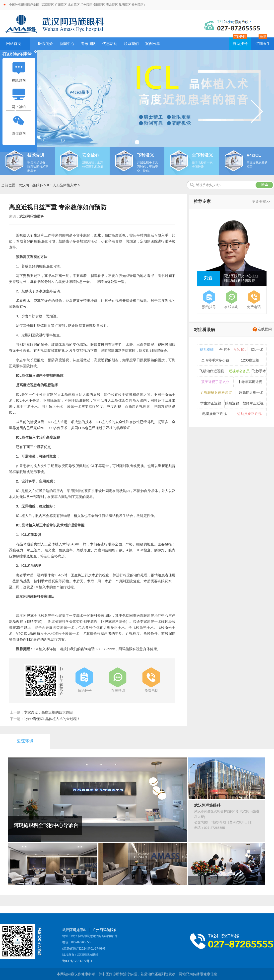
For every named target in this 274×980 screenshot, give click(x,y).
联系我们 (131, 44)
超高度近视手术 (251, 392)
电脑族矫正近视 (214, 414)
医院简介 (46, 44)
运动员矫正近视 (249, 414)
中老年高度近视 (250, 382)
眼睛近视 (232, 403)
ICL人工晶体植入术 (62, 185)
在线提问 (265, 329)
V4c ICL (240, 350)
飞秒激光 (145, 155)
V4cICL (254, 155)
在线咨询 (19, 80)
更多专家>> (261, 202)
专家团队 (88, 44)
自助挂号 (240, 44)
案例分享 (153, 44)
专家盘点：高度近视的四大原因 (48, 712)
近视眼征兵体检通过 (216, 392)
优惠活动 (110, 44)
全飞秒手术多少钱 (215, 360)
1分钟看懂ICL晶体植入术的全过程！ (52, 719)
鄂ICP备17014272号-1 (77, 961)
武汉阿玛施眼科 (31, 185)
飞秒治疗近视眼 (212, 371)
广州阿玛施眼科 (105, 930)
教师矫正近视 (253, 403)
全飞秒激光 (202, 155)
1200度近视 (250, 360)
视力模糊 (206, 350)
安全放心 (91, 155)
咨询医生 (263, 44)
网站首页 (14, 44)
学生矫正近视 (211, 403)
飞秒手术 (259, 371)
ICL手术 (257, 350)
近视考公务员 (239, 371)
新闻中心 (67, 44)
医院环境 (25, 741)
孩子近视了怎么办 (215, 382)
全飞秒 (224, 350)
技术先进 (36, 155)
